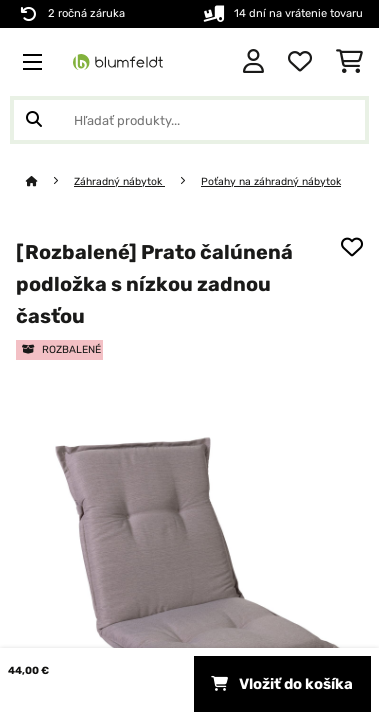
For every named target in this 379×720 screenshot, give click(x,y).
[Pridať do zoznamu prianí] (352, 247)
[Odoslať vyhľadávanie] (34, 120)
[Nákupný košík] (349, 62)
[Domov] (50, 181)
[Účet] (253, 62)
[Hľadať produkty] (189, 120)
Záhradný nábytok (119, 181)
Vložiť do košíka (282, 684)
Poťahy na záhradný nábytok (271, 181)
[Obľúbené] (300, 62)
